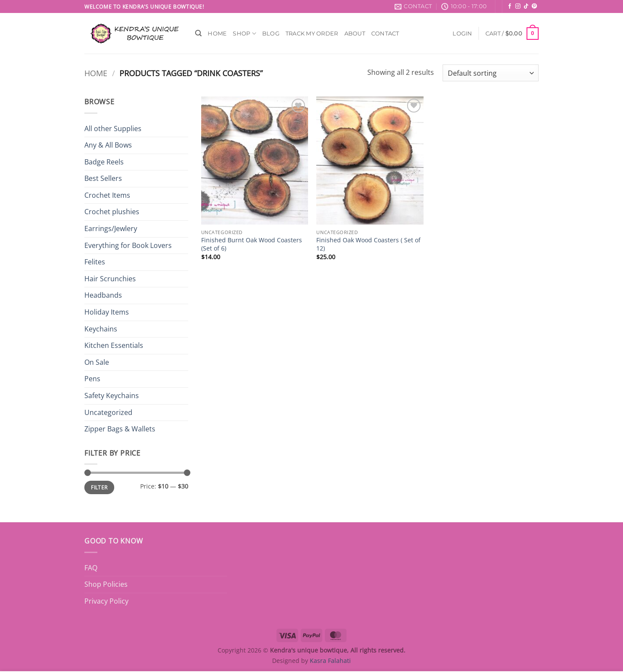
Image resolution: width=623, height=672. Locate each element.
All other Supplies (113, 129)
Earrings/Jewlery (111, 228)
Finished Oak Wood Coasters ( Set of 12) (368, 244)
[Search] (198, 33)
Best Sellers (103, 178)
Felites (95, 262)
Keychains (101, 329)
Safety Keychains (112, 395)
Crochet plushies (112, 212)
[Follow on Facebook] (510, 6)
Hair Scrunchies (110, 279)
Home (217, 34)
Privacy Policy (106, 601)
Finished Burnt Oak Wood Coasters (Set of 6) (252, 244)
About (355, 34)
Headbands (103, 295)
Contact (385, 34)
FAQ (91, 568)
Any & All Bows (108, 145)
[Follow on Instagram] (518, 6)
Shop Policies (106, 584)
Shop (244, 34)
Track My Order (312, 34)
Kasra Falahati (330, 661)
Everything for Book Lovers (128, 245)
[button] (462, 34)
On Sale (97, 362)
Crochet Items (107, 195)
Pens (92, 379)
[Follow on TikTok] (526, 6)
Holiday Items (107, 312)
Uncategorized (108, 412)
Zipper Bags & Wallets (120, 429)
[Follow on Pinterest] (534, 6)
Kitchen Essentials (114, 345)
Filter (99, 487)
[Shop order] (491, 73)
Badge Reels (104, 162)
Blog (271, 34)
